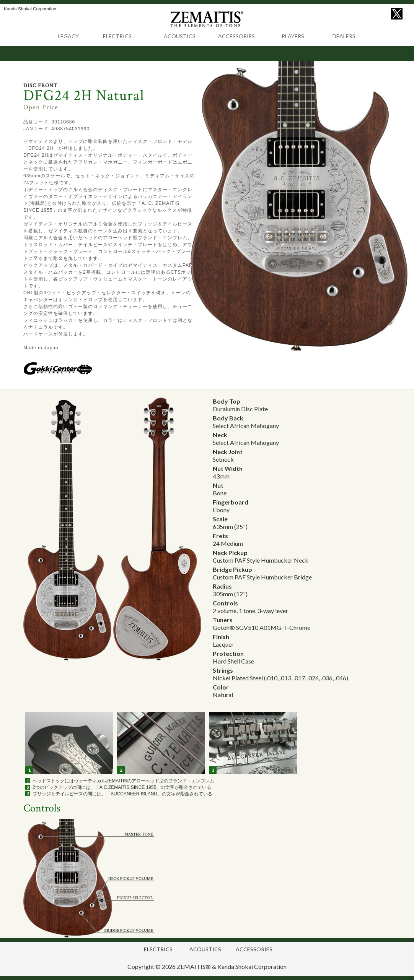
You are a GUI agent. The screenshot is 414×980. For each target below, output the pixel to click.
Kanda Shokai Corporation (252, 966)
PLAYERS (293, 36)
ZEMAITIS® (194, 966)
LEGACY (68, 36)
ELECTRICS (117, 36)
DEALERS (344, 36)
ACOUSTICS (180, 36)
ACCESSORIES (236, 36)
